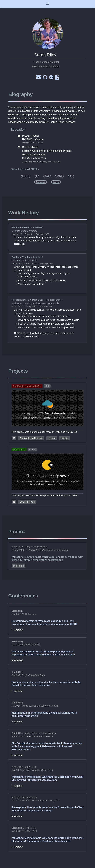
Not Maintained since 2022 (27, 386)
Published (18, 566)
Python (52, 438)
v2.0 (47, 386)
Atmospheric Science (31, 438)
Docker (64, 438)
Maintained (19, 450)
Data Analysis (27, 502)
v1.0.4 (32, 450)
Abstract (19, 630)
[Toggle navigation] (47, 4)
